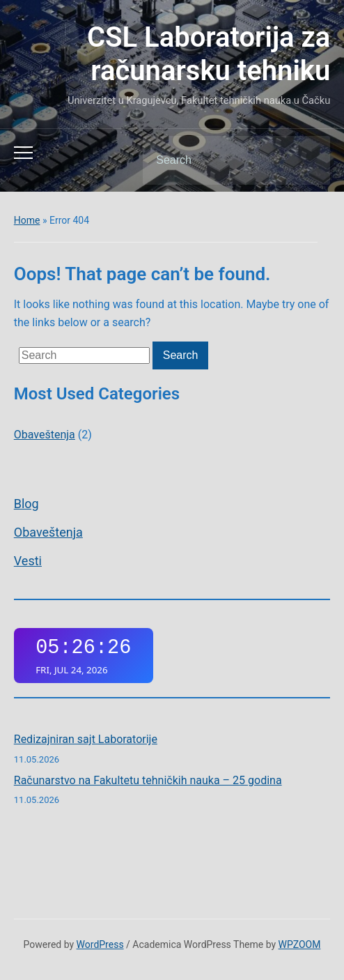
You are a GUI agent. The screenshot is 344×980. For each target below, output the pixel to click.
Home (27, 220)
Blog (26, 504)
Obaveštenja (48, 532)
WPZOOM (300, 944)
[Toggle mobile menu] (23, 153)
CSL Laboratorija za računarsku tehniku (209, 54)
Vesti (28, 561)
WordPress (100, 944)
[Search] (219, 160)
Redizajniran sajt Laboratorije (86, 739)
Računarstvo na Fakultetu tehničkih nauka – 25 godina (148, 780)
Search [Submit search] (308, 160)
